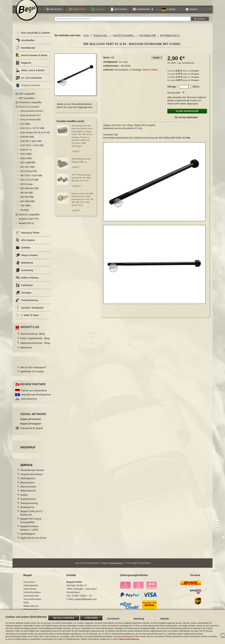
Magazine (23, 66)
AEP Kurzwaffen (27, 101)
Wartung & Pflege (27, 236)
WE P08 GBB (27, 200)
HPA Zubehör (25, 244)
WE (113, 61)
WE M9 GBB (26, 196)
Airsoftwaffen (25, 44)
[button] (168, 13)
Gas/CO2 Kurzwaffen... (124, 39)
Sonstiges (24, 296)
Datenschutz (30, 592)
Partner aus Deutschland (34, 394)
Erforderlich (113, 619)
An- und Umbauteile (29, 81)
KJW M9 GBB (27, 140)
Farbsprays (24, 289)
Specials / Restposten (30, 311)
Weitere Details (150, 73)
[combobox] (122, 22)
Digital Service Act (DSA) (33, 541)
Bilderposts (26, 351)
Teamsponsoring (29, 506)
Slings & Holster (27, 259)
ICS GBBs (25, 127)
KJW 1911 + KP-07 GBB (32, 132)
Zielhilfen (23, 251)
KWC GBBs (26, 157)
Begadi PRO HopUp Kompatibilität (31, 524)
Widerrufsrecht (28, 494)
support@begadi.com (86, 603)
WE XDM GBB (27, 205)
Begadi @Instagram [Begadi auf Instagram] (31, 427)
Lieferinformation (32, 596)
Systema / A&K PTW (29, 222)
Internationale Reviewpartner (36, 398)
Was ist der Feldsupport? (33, 371)
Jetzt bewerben (29, 402)
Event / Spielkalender (35, 342)
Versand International (31, 477)
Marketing (139, 619)
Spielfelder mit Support (32, 375)
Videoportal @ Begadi (32, 431)
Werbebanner (27, 510)
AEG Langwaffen (27, 97)
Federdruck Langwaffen (30, 106)
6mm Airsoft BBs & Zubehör (33, 36)
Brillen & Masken (27, 281)
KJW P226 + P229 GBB (32, 149)
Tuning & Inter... (101, 39)
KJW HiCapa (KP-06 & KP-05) (35, 136)
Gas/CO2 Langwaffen (29, 218)
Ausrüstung (24, 274)
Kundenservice (28, 502)
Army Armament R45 (30, 123)
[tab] (157, 61)
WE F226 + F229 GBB (31, 179)
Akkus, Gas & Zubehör (30, 74)
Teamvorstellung (33, 337)
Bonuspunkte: (174, 96)
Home (86, 39)
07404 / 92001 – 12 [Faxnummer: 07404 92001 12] (82, 599)
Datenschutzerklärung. (129, 639)
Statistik (165, 619)
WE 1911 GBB (27, 170)
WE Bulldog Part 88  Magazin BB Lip (82, 164)
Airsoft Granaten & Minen (31, 59)
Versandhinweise (32, 603)
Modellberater (26, 51)
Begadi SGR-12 (26, 226)
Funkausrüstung (27, 304)
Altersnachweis (28, 490)
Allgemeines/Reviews (35, 346)
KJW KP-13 (26, 153)
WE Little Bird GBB (30, 192)
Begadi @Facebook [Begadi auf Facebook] (31, 422)
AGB (26, 606)
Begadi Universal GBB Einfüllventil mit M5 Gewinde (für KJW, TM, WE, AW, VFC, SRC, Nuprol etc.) (83, 203)
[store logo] (27, 14)
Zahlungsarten (28, 482)
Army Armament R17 (30, 119)
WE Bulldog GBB (148, 39)
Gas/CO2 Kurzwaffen (29, 110)
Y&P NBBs (26, 209)
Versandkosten (188, 66)
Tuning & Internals (28, 89)
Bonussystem (27, 486)
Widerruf (28, 451)
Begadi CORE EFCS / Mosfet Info (32, 516)
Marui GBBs (26, 162)
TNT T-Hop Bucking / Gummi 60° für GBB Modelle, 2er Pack (82, 181)
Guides (24, 498)
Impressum (29, 585)
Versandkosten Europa (32, 473)
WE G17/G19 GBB (29, 183)
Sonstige (25, 213)
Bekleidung (24, 266)
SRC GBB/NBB (28, 166)
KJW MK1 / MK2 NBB (31, 144)
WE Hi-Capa (26, 187)
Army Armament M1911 (32, 114)
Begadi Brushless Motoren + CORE (29, 531)
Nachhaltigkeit (28, 537)
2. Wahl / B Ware (27, 319)
